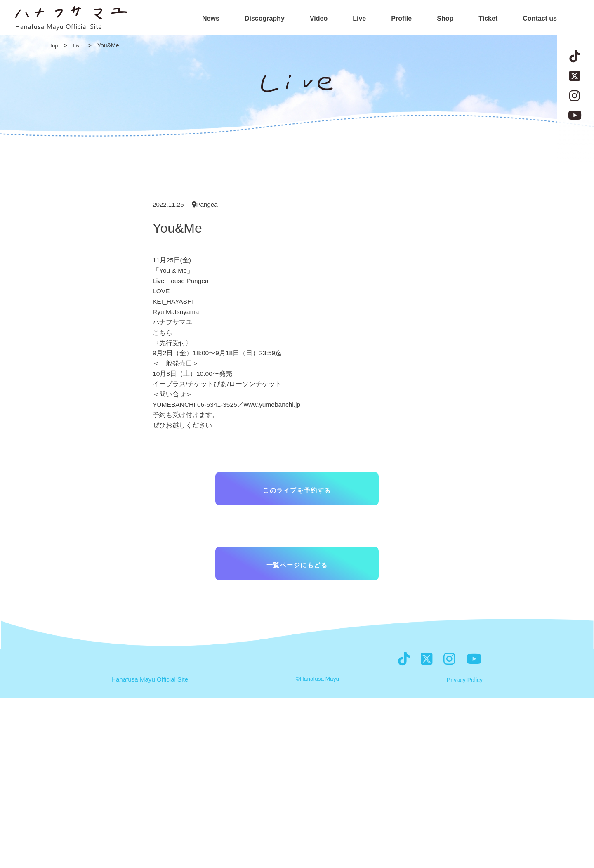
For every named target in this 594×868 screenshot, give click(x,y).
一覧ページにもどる (297, 574)
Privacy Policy (465, 850)
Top (54, 45)
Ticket (488, 19)
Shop (445, 19)
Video (319, 19)
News (211, 19)
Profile (401, 19)
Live (359, 19)
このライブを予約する (297, 497)
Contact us (540, 19)
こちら (163, 335)
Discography (265, 19)
